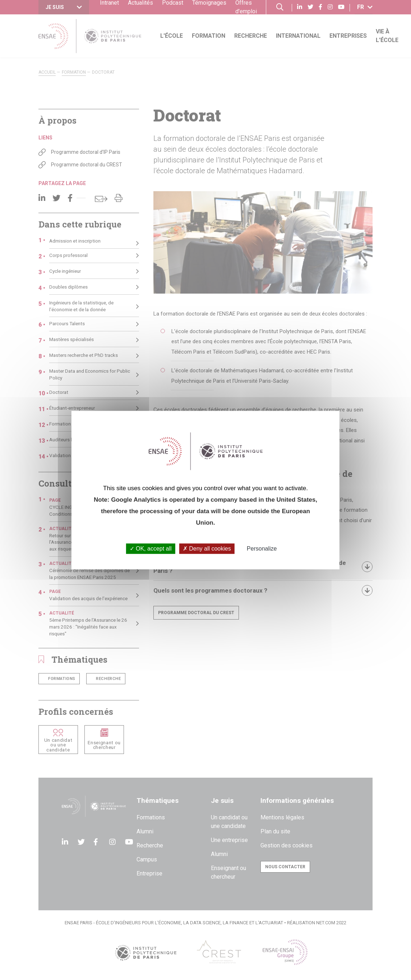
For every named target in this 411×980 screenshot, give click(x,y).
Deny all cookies (207, 549)
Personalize (262, 549)
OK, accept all (151, 549)
